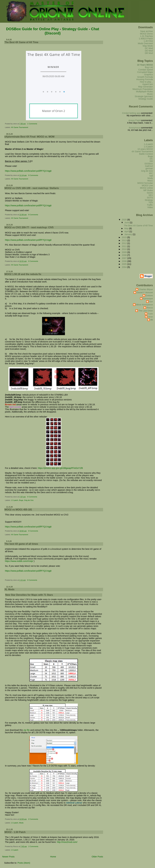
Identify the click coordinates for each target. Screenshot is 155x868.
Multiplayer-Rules (144, 92)
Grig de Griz (29, 500)
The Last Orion (146, 311)
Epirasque (148, 299)
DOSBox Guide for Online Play (32, 29)
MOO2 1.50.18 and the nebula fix (23, 274)
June (127, 223)
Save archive (147, 31)
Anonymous (134, 128)
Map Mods (148, 46)
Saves (150, 193)
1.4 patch (148, 144)
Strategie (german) (144, 96)
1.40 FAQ (148, 41)
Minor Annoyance (144, 305)
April (127, 231)
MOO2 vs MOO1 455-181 (18, 510)
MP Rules (148, 190)
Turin (150, 314)
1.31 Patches (147, 36)
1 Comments (32, 124)
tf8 (152, 320)
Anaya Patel (134, 120)
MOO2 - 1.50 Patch (15, 832)
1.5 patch (15, 500)
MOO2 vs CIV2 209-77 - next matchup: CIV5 (29, 227)
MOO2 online (146, 188)
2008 (125, 255)
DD (151, 161)
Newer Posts (8, 857)
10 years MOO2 (145, 149)
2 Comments (33, 819)
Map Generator (146, 87)
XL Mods (10, 589)
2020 (125, 220)
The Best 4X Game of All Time (21, 42)
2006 (125, 261)
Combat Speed (146, 70)
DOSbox (149, 164)
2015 (125, 237)
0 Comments (33, 175)
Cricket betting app (131, 113)
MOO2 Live (147, 185)
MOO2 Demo (146, 34)
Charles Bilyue (146, 289)
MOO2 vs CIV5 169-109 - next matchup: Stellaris (32, 188)
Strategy (149, 200)
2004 (125, 267)
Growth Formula (145, 77)
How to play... (146, 82)
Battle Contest (146, 154)
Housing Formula (144, 79)
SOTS (150, 198)
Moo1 (150, 181)
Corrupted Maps (145, 72)
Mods (21, 823)
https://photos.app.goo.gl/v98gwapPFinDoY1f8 (60, 468)
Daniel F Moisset (145, 292)
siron (150, 317)
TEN (151, 202)
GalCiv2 (149, 166)
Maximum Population (143, 89)
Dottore (149, 296)
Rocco (150, 308)
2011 (125, 246)
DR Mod (149, 53)
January (129, 234)
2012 (125, 243)
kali (151, 176)
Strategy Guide (75, 29)
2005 (125, 264)
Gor (151, 302)
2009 (125, 252)
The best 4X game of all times (21, 544)
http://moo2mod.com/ (67, 842)
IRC (151, 173)
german (149, 168)
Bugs (21, 500)
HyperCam (148, 84)
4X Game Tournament (20, 127)
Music (150, 94)
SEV (151, 195)
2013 (125, 240)
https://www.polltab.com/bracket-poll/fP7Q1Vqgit (28, 171)
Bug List (149, 67)
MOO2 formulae (145, 183)
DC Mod (149, 48)
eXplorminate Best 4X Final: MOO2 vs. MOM (30, 137)
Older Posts (97, 857)
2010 (125, 249)
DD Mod (149, 51)
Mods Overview (145, 43)
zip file (27, 730)
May (127, 228)
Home (53, 857)
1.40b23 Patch (146, 39)
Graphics (148, 75)
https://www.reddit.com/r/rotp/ (19, 561)
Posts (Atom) (24, 863)
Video (150, 207)
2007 (125, 258)
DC (151, 159)
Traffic (150, 205)
